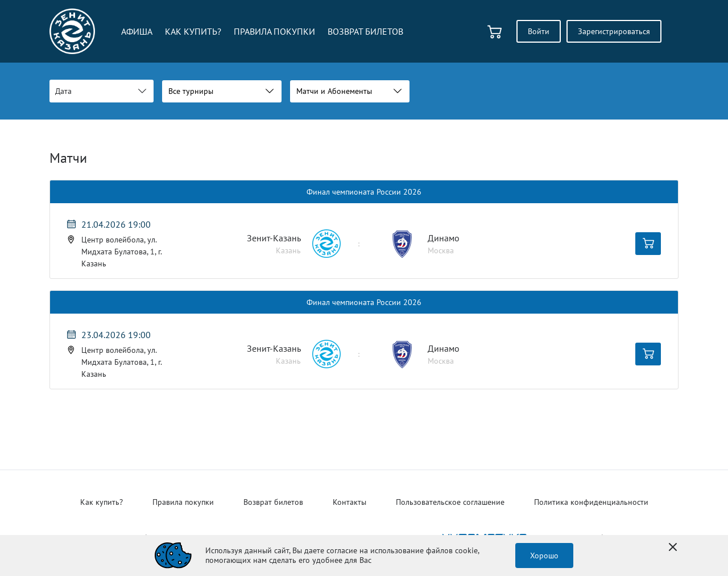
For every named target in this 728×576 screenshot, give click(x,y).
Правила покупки (183, 502)
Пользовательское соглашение (450, 502)
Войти (539, 31)
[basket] (495, 32)
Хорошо (544, 556)
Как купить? (102, 502)
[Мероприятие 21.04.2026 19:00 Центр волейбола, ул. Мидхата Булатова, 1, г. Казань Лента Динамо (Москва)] (125, 244)
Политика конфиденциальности (591, 502)
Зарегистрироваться (614, 31)
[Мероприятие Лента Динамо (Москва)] (364, 244)
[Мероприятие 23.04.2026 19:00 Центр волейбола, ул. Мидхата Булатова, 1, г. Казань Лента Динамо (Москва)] (125, 354)
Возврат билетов (273, 502)
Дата (63, 91)
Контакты (349, 502)
